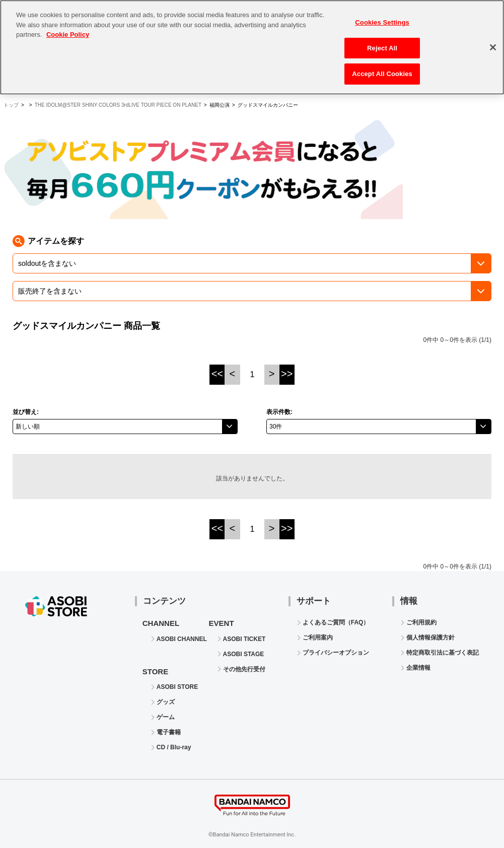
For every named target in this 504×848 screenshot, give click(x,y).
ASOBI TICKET (244, 639)
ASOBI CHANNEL (182, 639)
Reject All (382, 42)
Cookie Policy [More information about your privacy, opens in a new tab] (68, 28)
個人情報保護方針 (430, 638)
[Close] (493, 41)
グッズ (166, 702)
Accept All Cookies (382, 68)
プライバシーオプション (336, 653)
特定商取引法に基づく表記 (443, 653)
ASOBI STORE (177, 687)
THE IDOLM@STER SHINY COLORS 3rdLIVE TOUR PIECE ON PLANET (118, 105)
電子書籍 (169, 732)
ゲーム (166, 717)
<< (217, 374)
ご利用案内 (318, 638)
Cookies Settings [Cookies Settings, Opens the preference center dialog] (382, 16)
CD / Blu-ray (174, 747)
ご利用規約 (421, 622)
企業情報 (418, 668)
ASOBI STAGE (244, 654)
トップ (11, 105)
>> (287, 374)
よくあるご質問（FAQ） (336, 622)
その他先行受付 (244, 669)
